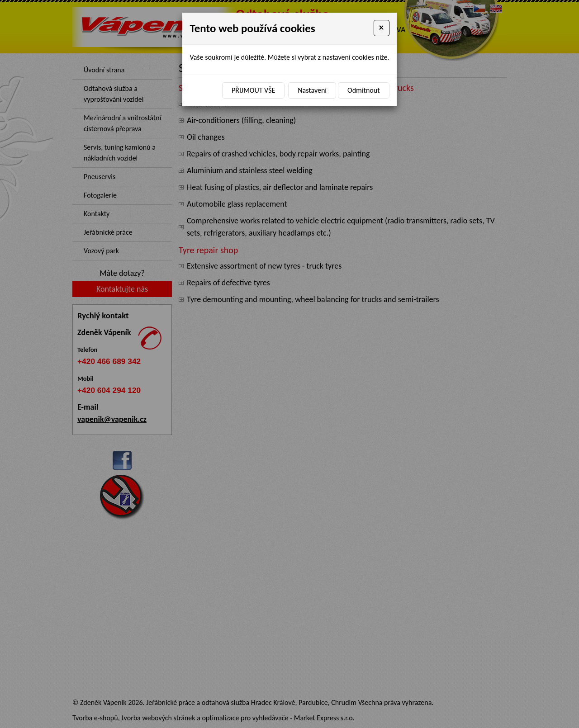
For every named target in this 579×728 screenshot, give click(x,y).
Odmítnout (363, 90)
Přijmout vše (253, 90)
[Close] (382, 28)
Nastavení (312, 90)
